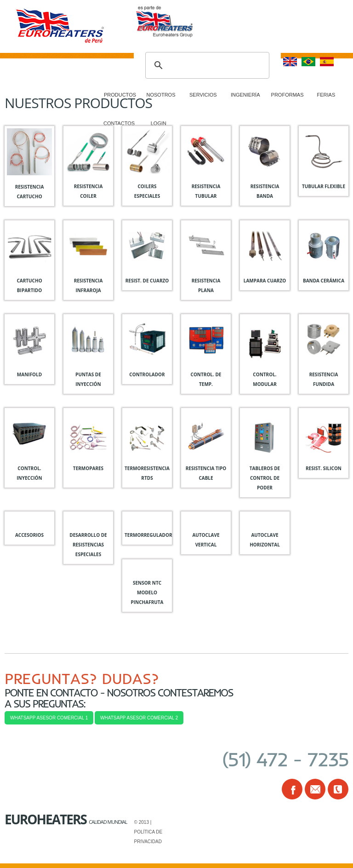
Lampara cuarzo (265, 281)
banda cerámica (324, 281)
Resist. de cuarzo (147, 281)
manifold (29, 374)
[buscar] (206, 65)
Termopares (88, 468)
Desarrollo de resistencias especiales (88, 545)
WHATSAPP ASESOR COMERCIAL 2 (139, 718)
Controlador (147, 374)
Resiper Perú (69, 27)
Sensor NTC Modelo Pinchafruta (147, 592)
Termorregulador (148, 535)
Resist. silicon (324, 468)
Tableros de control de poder (265, 478)
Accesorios (29, 535)
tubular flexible (324, 186)
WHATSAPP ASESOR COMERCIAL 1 (49, 718)
